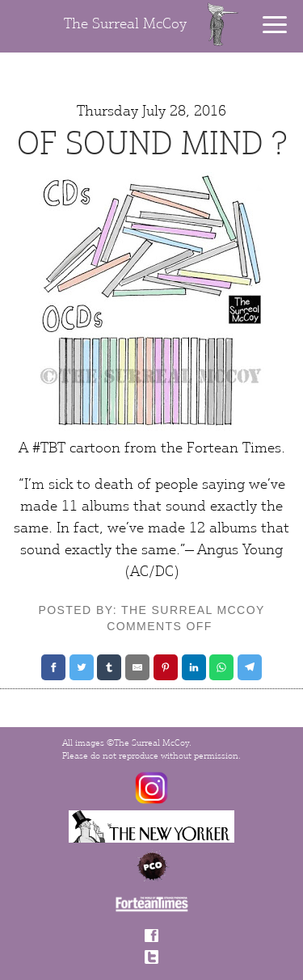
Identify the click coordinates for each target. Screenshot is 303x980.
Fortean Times (234, 448)
